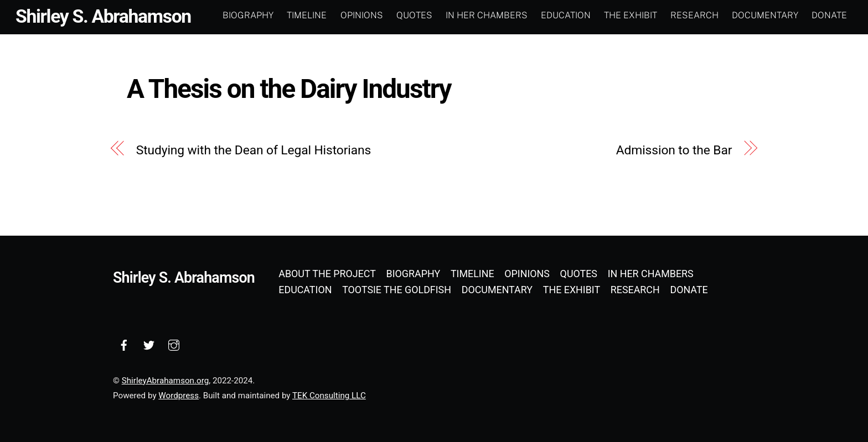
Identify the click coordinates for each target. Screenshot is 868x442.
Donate (829, 15)
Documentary (765, 15)
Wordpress (179, 396)
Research (694, 15)
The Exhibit (631, 15)
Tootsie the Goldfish (397, 290)
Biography (248, 15)
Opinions (362, 15)
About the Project (327, 274)
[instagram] (174, 344)
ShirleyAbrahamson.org (165, 381)
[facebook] (124, 344)
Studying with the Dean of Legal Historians (254, 150)
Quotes (414, 15)
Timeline (307, 15)
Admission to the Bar (674, 150)
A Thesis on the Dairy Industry (289, 89)
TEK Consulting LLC (329, 396)
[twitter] (149, 344)
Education (566, 15)
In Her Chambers (487, 15)
